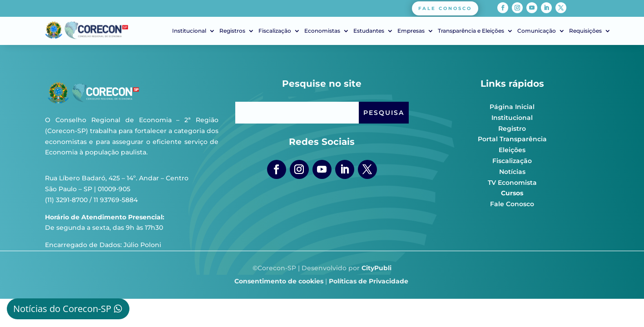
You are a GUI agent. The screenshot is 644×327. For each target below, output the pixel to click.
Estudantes (369, 31)
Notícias (512, 172)
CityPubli (376, 268)
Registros (232, 31)
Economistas (322, 31)
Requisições (585, 31)
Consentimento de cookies (279, 281)
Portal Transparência (512, 139)
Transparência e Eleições (471, 31)
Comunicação (537, 31)
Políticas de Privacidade (369, 281)
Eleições (512, 150)
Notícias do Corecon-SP (62, 309)
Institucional (189, 31)
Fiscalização (275, 31)
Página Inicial (512, 107)
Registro (512, 129)
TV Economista (512, 183)
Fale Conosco (512, 204)
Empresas (411, 31)
